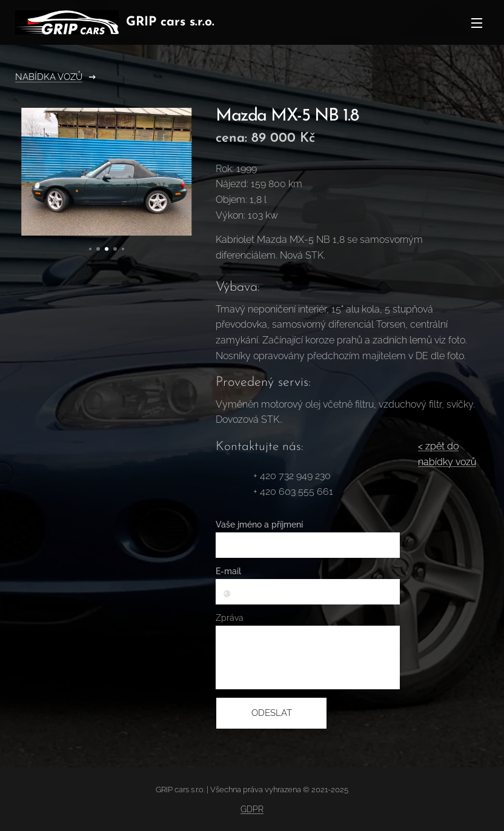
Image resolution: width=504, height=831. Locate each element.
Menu (477, 23)
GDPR (252, 809)
